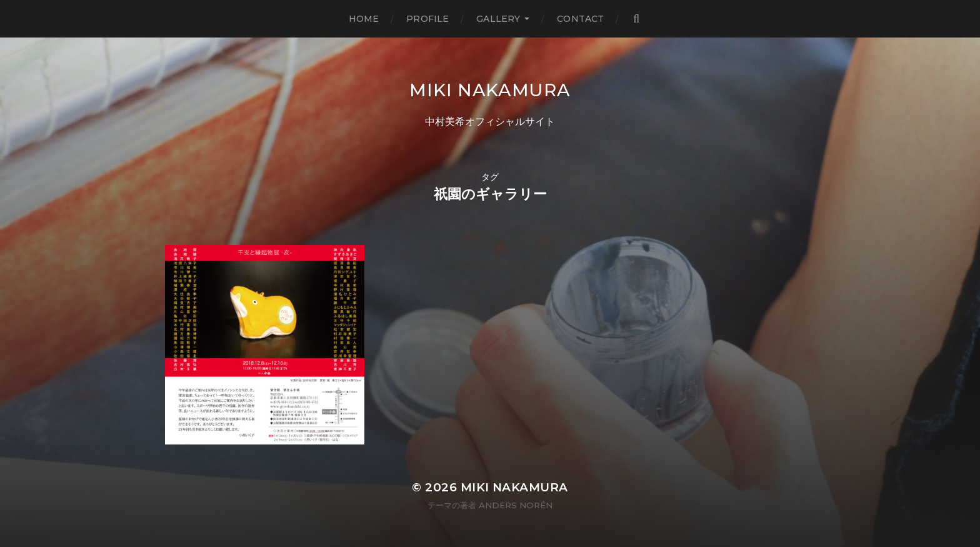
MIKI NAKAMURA (490, 90)
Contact (580, 19)
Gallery (498, 19)
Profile (427, 19)
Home (364, 19)
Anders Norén (516, 505)
